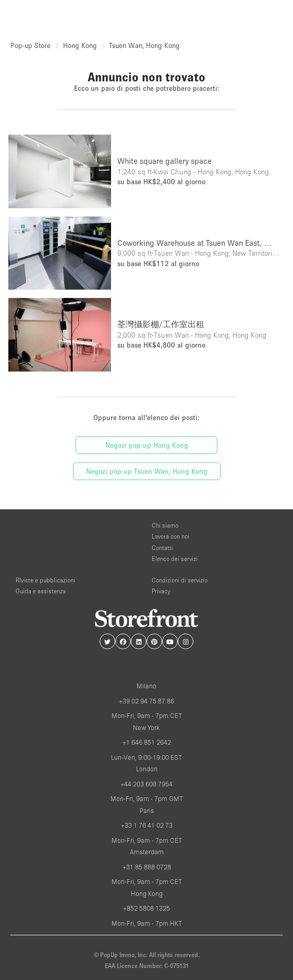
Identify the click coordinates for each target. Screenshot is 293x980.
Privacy (161, 591)
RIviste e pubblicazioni (45, 580)
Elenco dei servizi (175, 559)
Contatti (162, 548)
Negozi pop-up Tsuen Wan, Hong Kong (147, 471)
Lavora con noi (170, 536)
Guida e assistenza (41, 591)
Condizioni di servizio (180, 580)
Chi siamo (165, 525)
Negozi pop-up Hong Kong (147, 445)
